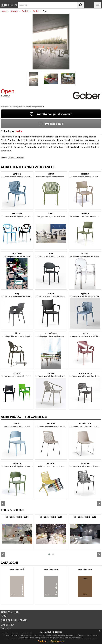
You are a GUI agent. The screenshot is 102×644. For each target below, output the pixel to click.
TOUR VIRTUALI (10, 612)
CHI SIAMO (7, 625)
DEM (4, 616)
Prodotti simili (51, 124)
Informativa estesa (57, 641)
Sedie (19, 131)
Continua (42, 641)
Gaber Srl (6, 96)
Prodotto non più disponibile (51, 114)
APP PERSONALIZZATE (14, 620)
